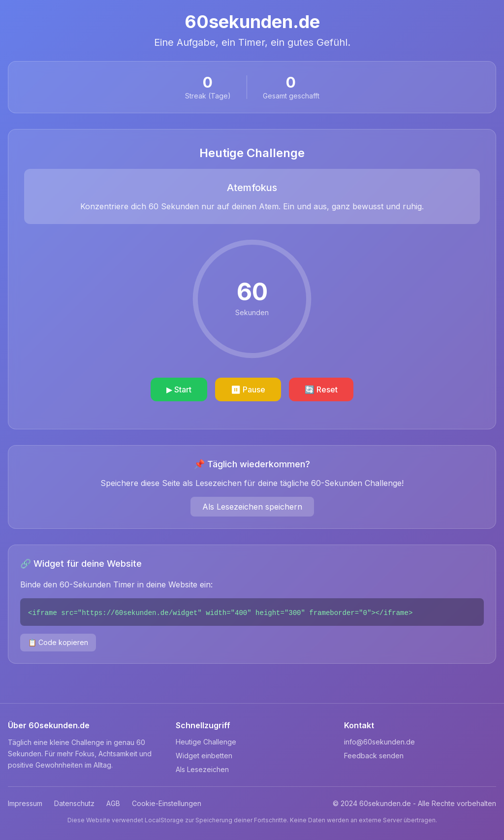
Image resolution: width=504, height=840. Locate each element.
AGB (113, 803)
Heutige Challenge (206, 742)
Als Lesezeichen (202, 769)
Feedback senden (374, 756)
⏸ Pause (248, 389)
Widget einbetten (204, 756)
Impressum (25, 803)
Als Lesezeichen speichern (252, 507)
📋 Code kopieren (58, 642)
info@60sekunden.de (379, 742)
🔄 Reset (321, 389)
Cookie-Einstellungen (167, 803)
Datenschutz (74, 803)
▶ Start (179, 389)
